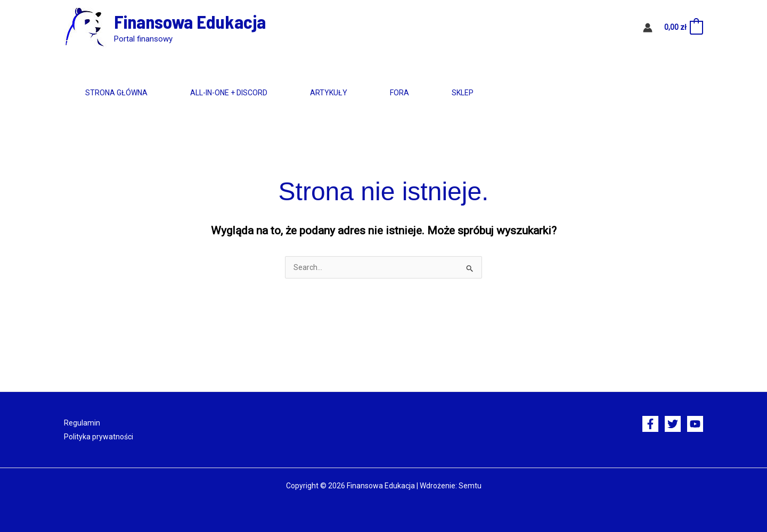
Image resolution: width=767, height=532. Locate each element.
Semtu (470, 486)
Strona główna (116, 93)
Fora (399, 93)
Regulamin (82, 423)
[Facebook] (650, 424)
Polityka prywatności (99, 437)
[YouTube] (695, 424)
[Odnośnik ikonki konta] (648, 28)
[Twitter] (673, 424)
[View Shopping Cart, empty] (683, 28)
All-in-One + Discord (229, 93)
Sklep (463, 93)
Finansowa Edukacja (190, 21)
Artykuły (329, 93)
